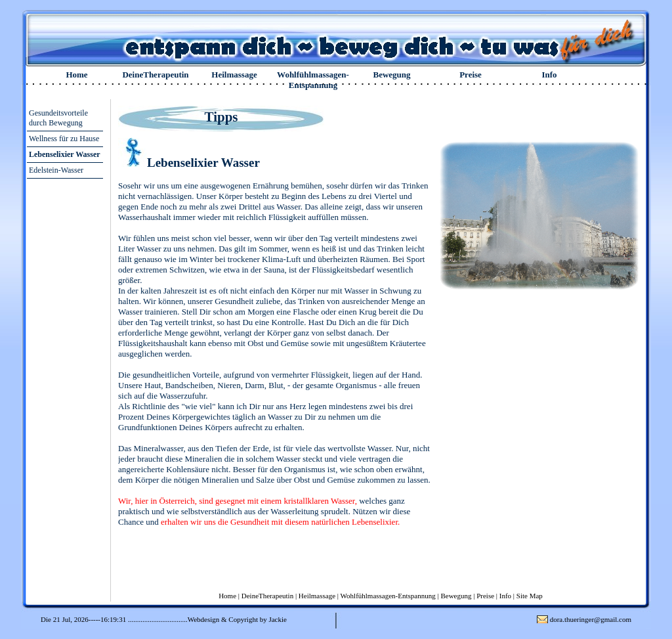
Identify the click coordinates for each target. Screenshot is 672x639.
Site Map (530, 596)
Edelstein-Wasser (56, 170)
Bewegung (391, 75)
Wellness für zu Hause (64, 139)
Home (76, 75)
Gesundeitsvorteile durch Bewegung (58, 118)
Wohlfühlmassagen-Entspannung (313, 80)
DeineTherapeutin (155, 75)
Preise (471, 75)
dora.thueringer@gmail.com (591, 619)
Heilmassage (234, 75)
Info (549, 75)
